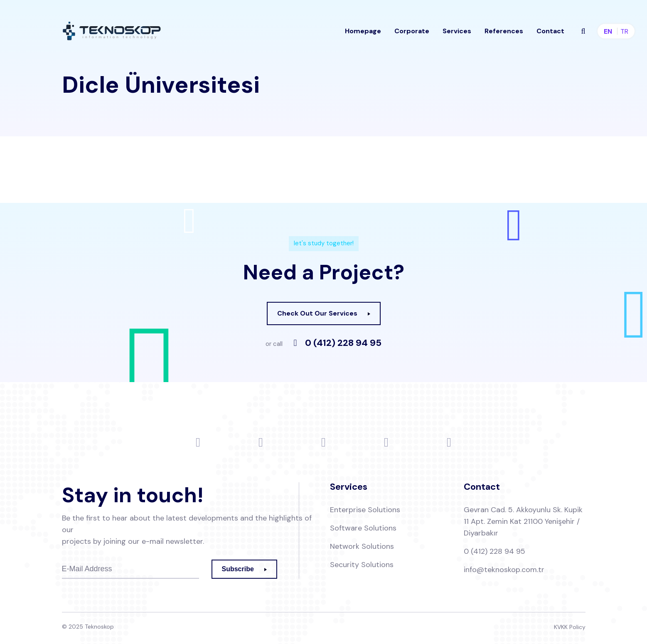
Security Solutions (362, 565)
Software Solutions (363, 528)
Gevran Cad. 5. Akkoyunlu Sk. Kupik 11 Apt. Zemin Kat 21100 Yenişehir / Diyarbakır (523, 521)
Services (457, 31)
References (504, 31)
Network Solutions (362, 546)
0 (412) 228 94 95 (343, 343)
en (608, 31)
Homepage (363, 31)
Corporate (412, 31)
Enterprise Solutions (365, 510)
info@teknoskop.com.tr (504, 570)
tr (624, 31)
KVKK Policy (570, 627)
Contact (550, 31)
